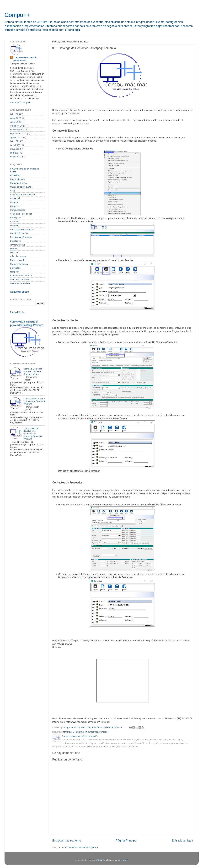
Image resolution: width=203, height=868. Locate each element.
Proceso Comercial (19, 264)
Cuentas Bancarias (19, 233)
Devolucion (16, 241)
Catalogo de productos (21, 187)
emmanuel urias (18, 245)
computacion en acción (21, 214)
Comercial (67, 732)
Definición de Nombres (21, 237)
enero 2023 (16, 118)
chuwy (99, 860)
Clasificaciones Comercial (22, 194)
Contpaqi (104, 732)
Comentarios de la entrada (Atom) (82, 847)
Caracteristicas (17, 179)
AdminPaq (15, 175)
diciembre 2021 (18, 126)
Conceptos (16, 218)
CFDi (12, 191)
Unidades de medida (20, 283)
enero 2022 (16, 122)
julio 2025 (15, 114)
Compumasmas (91, 732)
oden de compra (18, 256)
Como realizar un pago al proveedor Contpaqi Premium (34, 401)
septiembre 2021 (18, 134)
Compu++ (17, 15)
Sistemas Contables (20, 279)
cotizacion (15, 225)
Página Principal (126, 840)
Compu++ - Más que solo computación (25, 59)
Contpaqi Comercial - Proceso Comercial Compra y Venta (33, 371)
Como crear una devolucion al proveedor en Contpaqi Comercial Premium (33, 434)
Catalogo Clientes (19, 183)
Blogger (124, 860)
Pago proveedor (18, 260)
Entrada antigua (182, 840)
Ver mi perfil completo (21, 102)
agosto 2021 (16, 137)
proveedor (15, 268)
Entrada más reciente (67, 840)
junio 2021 (15, 145)
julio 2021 (15, 141)
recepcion (15, 272)
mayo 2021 (16, 149)
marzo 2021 (16, 157)
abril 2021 (15, 153)
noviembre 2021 (18, 130)
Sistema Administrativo (21, 276)
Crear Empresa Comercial (22, 229)
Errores (13, 249)
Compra (14, 202)
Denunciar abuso (19, 292)
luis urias (14, 252)
